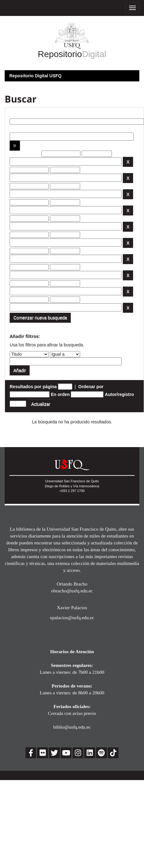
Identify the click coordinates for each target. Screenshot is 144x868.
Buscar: (18, 114)
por (13, 128)
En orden (60, 394)
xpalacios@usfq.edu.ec (72, 617)
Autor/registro (119, 394)
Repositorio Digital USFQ (35, 76)
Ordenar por (91, 387)
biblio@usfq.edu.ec (72, 727)
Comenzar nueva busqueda (40, 318)
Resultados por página (33, 387)
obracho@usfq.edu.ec (72, 591)
